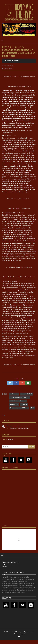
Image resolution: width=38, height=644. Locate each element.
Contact (4, 567)
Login (4, 439)
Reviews (15, 61)
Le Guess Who (14, 394)
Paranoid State (14, 404)
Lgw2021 (27, 397)
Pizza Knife (24, 404)
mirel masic (23, 401)
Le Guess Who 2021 (26, 394)
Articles (7, 61)
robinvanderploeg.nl (19, 634)
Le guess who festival (16, 397)
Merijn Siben (14, 401)
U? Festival (25, 408)
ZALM (33, 408)
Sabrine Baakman (15, 408)
